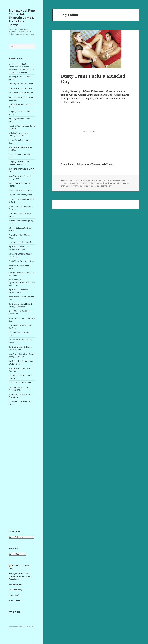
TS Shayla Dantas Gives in (20, 383)
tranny (76, 186)
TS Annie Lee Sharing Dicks (21, 195)
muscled (126, 183)
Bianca (86, 183)
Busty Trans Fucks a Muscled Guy (93, 79)
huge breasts (109, 183)
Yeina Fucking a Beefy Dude (21, 190)
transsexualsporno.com (101, 186)
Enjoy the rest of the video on (87, 164)
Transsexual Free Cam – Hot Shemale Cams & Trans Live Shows (22, 18)
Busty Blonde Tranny (103, 180)
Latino (118, 183)
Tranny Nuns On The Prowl (21, 88)
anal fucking (77, 183)
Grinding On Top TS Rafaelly (21, 84)
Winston (86, 180)
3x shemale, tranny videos (13, 626)
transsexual (85, 186)
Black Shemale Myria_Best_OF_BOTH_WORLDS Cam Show (22, 282)
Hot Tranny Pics (27, 626)
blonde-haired (96, 183)
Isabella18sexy (15, 590)
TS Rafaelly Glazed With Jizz (21, 93)
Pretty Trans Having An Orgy (21, 261)
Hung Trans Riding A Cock (20, 242)
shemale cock (67, 186)
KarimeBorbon (15, 584)
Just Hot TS (21, 626)
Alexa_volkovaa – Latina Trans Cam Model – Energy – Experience (21, 576)
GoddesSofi (14, 595)
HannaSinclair (15, 600)
